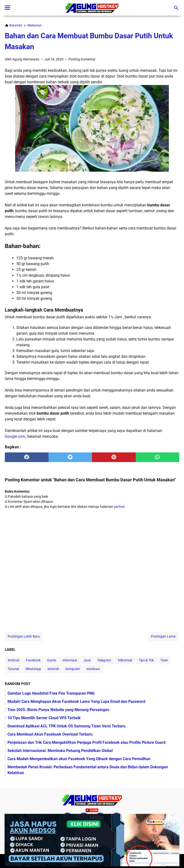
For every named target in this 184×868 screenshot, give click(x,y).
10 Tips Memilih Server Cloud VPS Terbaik (44, 718)
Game (52, 660)
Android (14, 660)
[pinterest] (114, 457)
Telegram (104, 660)
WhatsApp (33, 669)
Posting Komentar (82, 59)
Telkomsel (125, 660)
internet (53, 669)
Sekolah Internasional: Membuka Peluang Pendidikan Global (60, 751)
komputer (73, 669)
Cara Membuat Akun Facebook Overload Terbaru (50, 734)
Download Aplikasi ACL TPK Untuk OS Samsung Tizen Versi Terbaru (66, 726)
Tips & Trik (146, 660)
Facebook (33, 660)
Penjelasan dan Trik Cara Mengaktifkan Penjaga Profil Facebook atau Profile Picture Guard (86, 742)
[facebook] (27, 457)
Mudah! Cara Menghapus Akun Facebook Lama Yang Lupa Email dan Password (76, 702)
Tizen (164, 660)
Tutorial (13, 669)
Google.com (15, 436)
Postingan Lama (163, 636)
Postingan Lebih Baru (24, 636)
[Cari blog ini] (176, 8)
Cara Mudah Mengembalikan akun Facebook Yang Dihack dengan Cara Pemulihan (79, 759)
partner (119, 507)
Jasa (87, 660)
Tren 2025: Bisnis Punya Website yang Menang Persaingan (58, 710)
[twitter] (70, 457)
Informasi (70, 660)
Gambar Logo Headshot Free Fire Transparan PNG (51, 693)
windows (93, 669)
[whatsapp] (158, 457)
